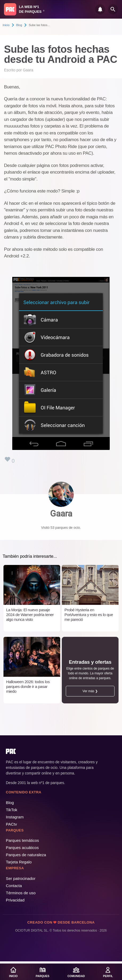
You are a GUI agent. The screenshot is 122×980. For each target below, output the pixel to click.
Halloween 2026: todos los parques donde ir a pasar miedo (28, 686)
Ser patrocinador (21, 878)
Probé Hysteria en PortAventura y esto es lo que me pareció (89, 615)
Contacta (14, 886)
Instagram (15, 817)
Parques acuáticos (22, 848)
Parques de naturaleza (26, 855)
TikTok (12, 810)
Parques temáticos (22, 840)
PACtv (11, 824)
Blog (19, 25)
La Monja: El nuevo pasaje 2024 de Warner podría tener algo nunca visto (30, 615)
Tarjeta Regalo (19, 862)
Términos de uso (21, 893)
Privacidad (15, 900)
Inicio (6, 25)
